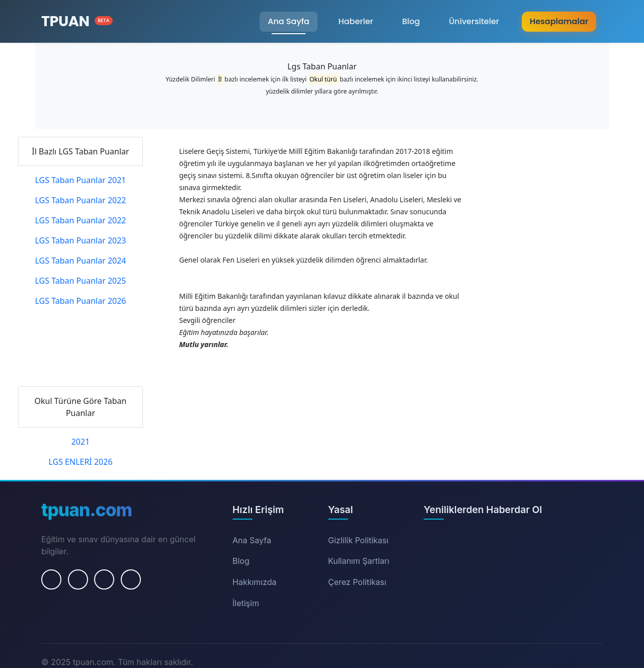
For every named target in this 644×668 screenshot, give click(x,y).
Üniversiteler (474, 21)
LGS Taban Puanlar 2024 (80, 261)
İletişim (246, 603)
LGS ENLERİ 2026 (80, 462)
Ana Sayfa (289, 21)
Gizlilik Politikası (358, 540)
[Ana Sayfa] (77, 21)
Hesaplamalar (559, 21)
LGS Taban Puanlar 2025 (80, 281)
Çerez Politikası (357, 582)
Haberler (355, 21)
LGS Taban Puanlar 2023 (80, 240)
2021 (81, 442)
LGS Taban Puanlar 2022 (80, 200)
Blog (411, 21)
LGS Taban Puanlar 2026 (80, 301)
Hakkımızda (255, 582)
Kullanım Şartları (359, 561)
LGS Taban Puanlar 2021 (80, 180)
